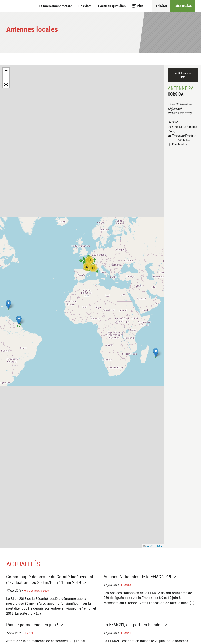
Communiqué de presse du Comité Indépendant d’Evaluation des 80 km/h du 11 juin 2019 (50, 580)
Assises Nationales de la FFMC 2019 (138, 577)
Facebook (178, 144)
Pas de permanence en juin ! (33, 625)
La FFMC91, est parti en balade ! (134, 625)
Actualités (23, 564)
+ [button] (6, 71)
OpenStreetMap (154, 546)
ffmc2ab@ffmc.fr (182, 136)
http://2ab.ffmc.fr (183, 140)
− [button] (6, 78)
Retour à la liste (185, 75)
